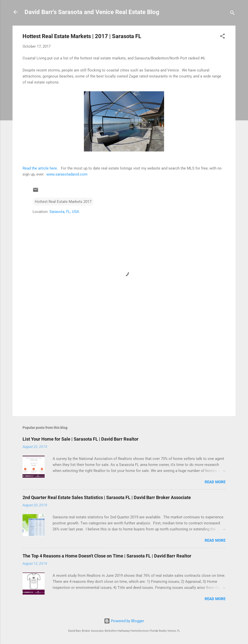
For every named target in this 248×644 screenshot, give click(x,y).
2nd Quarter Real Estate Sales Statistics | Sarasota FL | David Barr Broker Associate (107, 497)
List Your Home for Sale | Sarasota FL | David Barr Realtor (81, 439)
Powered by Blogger (124, 621)
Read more (215, 482)
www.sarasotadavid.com (67, 174)
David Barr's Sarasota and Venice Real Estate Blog (92, 12)
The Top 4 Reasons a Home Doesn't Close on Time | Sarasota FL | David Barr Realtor (107, 556)
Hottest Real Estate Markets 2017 (63, 202)
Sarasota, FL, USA (64, 212)
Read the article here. (40, 168)
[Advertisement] (124, 369)
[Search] (232, 14)
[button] (222, 37)
